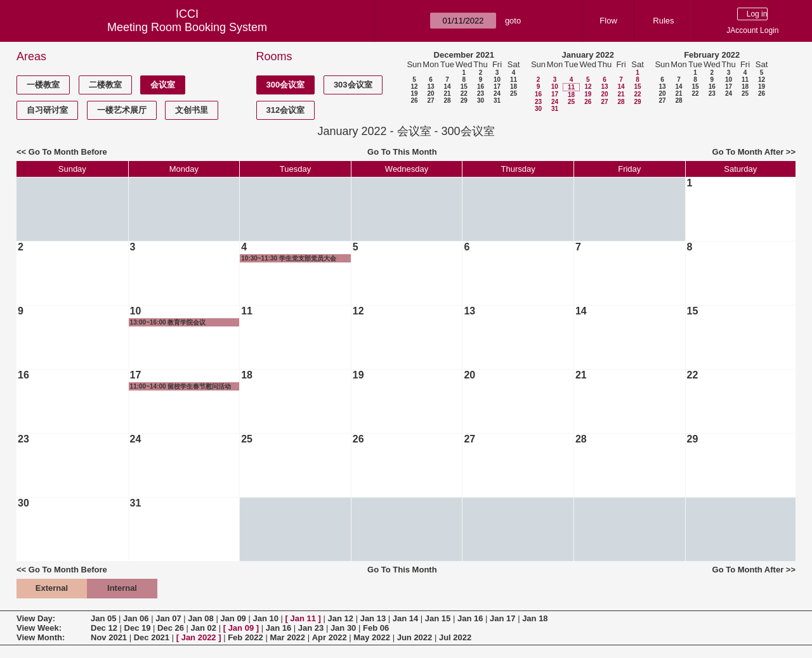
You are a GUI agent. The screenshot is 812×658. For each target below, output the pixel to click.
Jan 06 (136, 618)
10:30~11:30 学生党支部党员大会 (289, 258)
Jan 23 (311, 628)
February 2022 (712, 55)
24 (497, 94)
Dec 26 (171, 628)
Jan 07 (168, 618)
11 (514, 80)
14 (447, 87)
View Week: (39, 628)
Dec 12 (104, 628)
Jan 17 (502, 618)
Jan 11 (303, 618)
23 (481, 94)
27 (430, 100)
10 (497, 80)
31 (497, 100)
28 (447, 100)
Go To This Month (402, 152)
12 (414, 87)
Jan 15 (438, 618)
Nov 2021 (109, 637)
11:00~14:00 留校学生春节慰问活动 (181, 386)
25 (514, 94)
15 (464, 87)
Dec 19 (138, 628)
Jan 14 (405, 618)
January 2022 (588, 55)
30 (481, 100)
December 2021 (464, 55)
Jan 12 (341, 618)
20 (430, 94)
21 (447, 94)
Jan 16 (470, 618)
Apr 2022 (330, 637)
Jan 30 (343, 628)
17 (497, 87)
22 (464, 94)
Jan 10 (265, 618)
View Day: (36, 618)
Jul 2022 (455, 637)
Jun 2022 (415, 637)
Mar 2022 (287, 637)
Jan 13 (373, 618)
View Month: (41, 637)
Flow (608, 21)
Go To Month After (748, 152)
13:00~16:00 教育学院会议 (168, 322)
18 (514, 87)
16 (481, 87)
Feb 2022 (246, 637)
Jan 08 (200, 618)
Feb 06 (376, 628)
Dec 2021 (152, 637)
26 (414, 100)
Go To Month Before (68, 152)
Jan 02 (204, 628)
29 (464, 100)
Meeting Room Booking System (187, 27)
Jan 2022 (199, 637)
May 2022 (372, 637)
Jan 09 (233, 618)
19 (414, 94)
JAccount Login (752, 30)
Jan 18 (535, 618)
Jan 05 (103, 618)
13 (430, 87)
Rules (663, 21)
